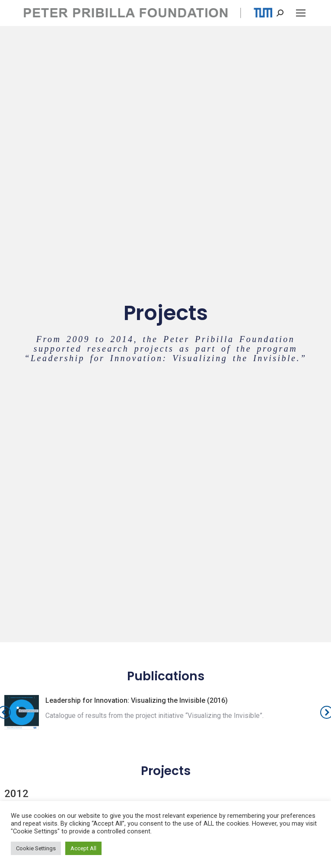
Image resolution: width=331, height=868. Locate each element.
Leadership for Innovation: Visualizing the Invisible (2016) (137, 700)
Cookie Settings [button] (36, 848)
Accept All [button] (83, 848)
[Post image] (22, 712)
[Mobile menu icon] (301, 13)
